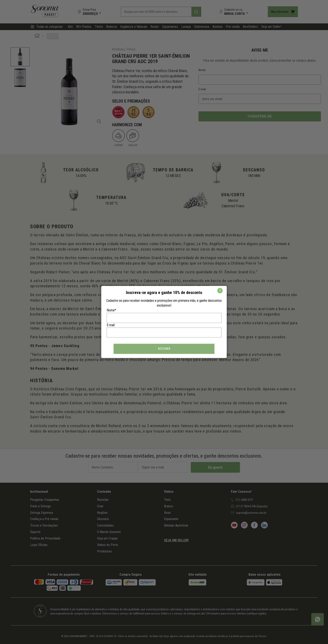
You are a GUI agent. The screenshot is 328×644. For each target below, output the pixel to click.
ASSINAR (164, 349)
